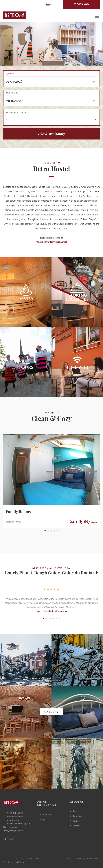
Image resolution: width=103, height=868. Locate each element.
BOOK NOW (82, 4)
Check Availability (51, 134)
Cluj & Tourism (44, 815)
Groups (41, 820)
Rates (74, 811)
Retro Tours (76, 816)
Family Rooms (18, 512)
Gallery (75, 821)
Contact (75, 826)
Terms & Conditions (74, 859)
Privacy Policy (92, 859)
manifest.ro (19, 862)
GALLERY (51, 712)
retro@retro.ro (13, 820)
